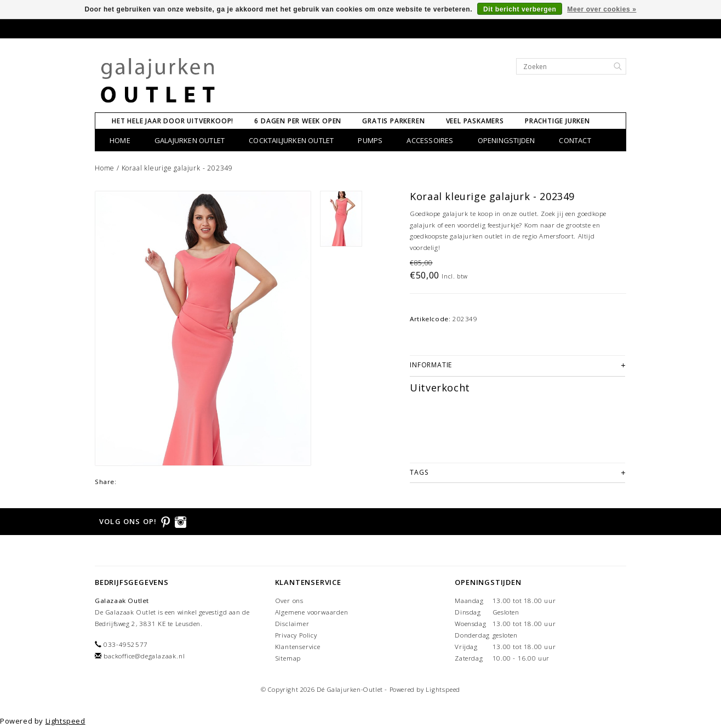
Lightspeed (443, 689)
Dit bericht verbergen (520, 9)
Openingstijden (507, 140)
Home (120, 140)
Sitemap (288, 658)
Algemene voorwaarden (312, 612)
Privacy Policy (296, 635)
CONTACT (575, 140)
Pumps (370, 140)
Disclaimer (292, 624)
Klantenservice (298, 647)
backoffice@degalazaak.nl (144, 656)
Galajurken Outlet (190, 140)
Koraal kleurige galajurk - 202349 (177, 168)
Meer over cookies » (602, 9)
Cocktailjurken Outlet (291, 140)
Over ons (289, 601)
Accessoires (430, 140)
